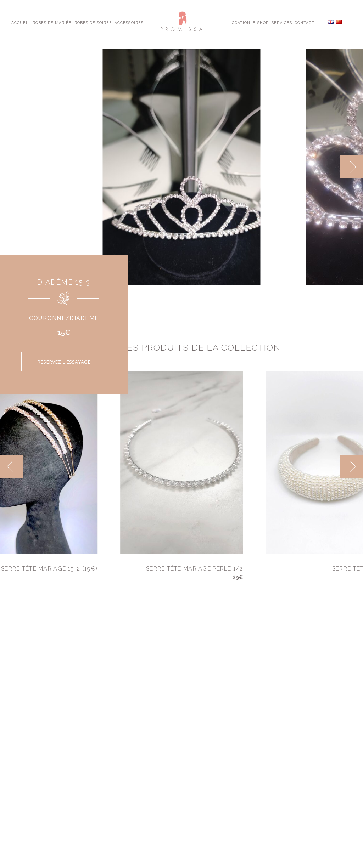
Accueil (21, 22)
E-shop (261, 22)
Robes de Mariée (52, 22)
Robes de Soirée (93, 22)
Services (282, 22)
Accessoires (129, 22)
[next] (351, 167)
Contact (305, 22)
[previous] (12, 467)
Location (240, 22)
